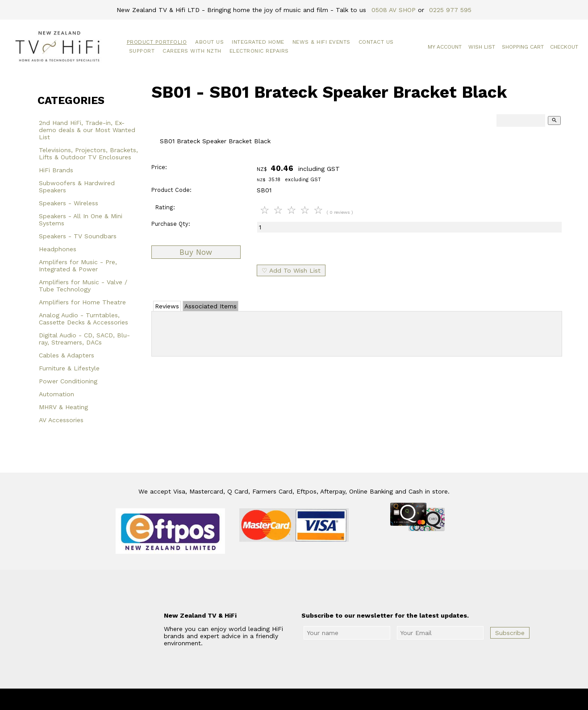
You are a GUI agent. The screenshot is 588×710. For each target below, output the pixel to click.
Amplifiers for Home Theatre (82, 302)
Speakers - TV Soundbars (78, 236)
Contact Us (376, 42)
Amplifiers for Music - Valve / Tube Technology (83, 286)
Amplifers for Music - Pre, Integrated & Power (78, 266)
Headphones (58, 249)
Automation (56, 394)
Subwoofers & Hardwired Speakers (77, 187)
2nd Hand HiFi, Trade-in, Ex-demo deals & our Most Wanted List (87, 130)
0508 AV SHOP (394, 10)
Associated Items (211, 306)
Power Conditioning (68, 381)
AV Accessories (61, 420)
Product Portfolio (157, 42)
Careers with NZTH (192, 51)
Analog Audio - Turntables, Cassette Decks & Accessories (83, 319)
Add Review (357, 332)
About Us (209, 42)
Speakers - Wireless (69, 203)
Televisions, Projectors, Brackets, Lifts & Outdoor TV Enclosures (88, 154)
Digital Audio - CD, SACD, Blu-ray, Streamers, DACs (84, 339)
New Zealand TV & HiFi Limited (318, 699)
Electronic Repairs (259, 51)
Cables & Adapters (67, 355)
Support (142, 51)
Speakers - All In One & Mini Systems (81, 220)
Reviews (167, 306)
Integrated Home (258, 42)
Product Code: (171, 190)
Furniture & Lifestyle (69, 368)
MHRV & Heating (63, 407)
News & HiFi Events (321, 42)
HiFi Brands (56, 170)
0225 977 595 (450, 10)
